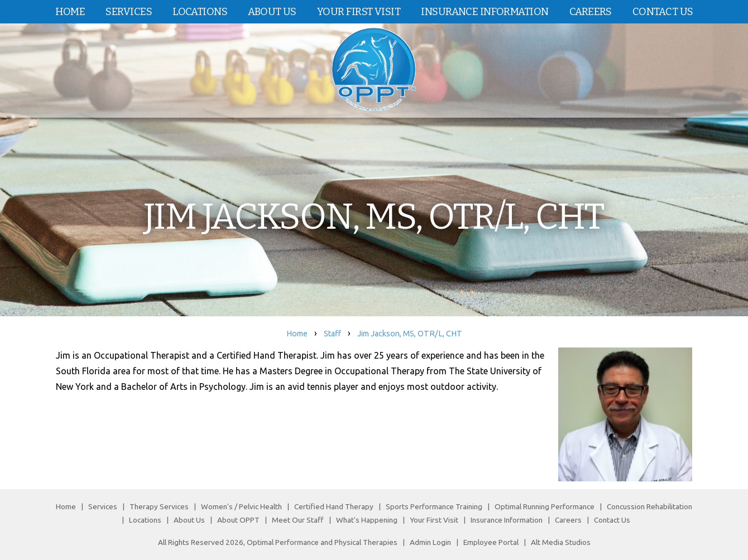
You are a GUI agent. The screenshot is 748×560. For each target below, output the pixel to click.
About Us (272, 12)
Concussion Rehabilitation (649, 506)
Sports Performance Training (434, 506)
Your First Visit (359, 12)
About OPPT (238, 520)
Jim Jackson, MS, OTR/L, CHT (410, 334)
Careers (591, 12)
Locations (200, 12)
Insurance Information (485, 12)
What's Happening (367, 520)
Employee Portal (491, 542)
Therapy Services (159, 506)
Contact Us (663, 12)
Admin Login (430, 542)
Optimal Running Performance (545, 506)
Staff (332, 334)
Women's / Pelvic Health (242, 506)
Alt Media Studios (561, 542)
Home (70, 12)
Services (129, 12)
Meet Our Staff (298, 520)
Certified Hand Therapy (334, 506)
